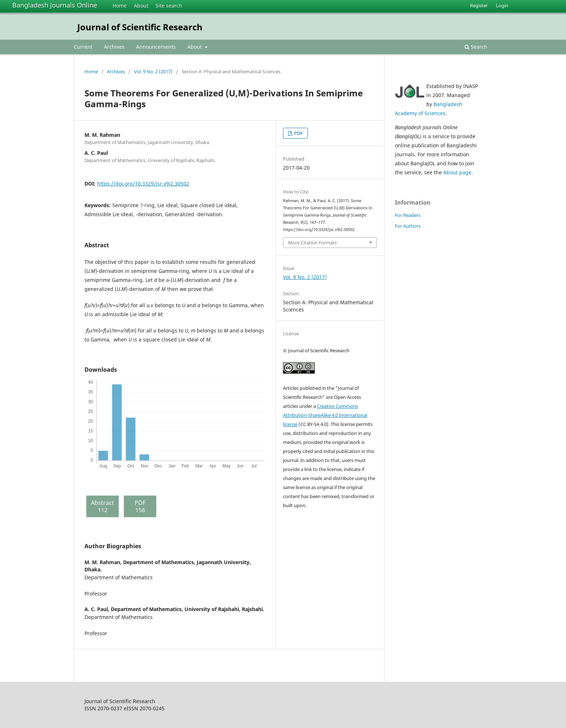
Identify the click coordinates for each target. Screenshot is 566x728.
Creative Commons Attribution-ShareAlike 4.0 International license (325, 415)
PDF (298, 133)
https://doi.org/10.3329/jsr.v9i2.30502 (143, 184)
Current (83, 47)
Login (502, 5)
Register (479, 5)
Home (120, 6)
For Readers (408, 215)
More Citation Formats (312, 243)
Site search (169, 6)
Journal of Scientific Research (140, 27)
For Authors (408, 226)
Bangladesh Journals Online (55, 5)
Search (476, 47)
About (141, 6)
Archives (114, 47)
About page (457, 172)
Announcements (156, 47)
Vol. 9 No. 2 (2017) (153, 71)
